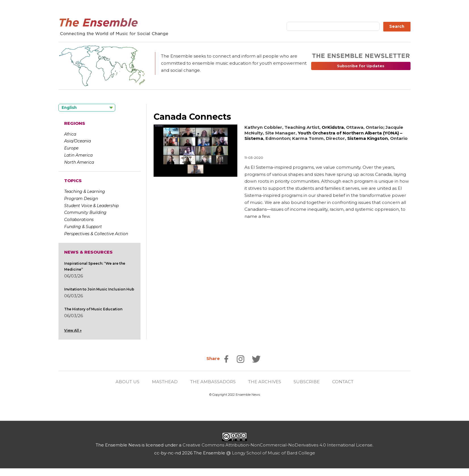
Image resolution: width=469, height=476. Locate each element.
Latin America (78, 155)
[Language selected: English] (87, 108)
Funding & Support (83, 227)
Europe (71, 148)
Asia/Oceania (78, 141)
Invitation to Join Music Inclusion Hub (99, 289)
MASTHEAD (165, 382)
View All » (73, 330)
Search (397, 26)
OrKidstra (333, 127)
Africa (70, 134)
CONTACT (343, 382)
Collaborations (79, 220)
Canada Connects (192, 117)
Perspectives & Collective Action (96, 234)
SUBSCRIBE (307, 382)
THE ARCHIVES (265, 382)
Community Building (85, 212)
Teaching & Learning (85, 191)
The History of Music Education (93, 309)
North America (79, 162)
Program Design (81, 199)
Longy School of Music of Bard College (274, 453)
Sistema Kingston (368, 138)
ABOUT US (127, 382)
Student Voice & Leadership (91, 206)
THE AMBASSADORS (213, 382)
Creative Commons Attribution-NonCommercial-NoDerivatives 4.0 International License (278, 445)
